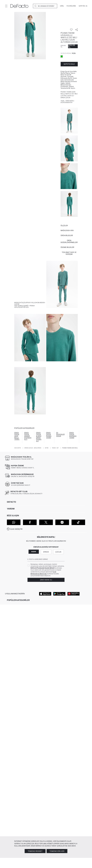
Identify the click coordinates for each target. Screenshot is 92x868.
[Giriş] (62, 6)
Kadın (34, 552)
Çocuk (58, 552)
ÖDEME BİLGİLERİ (67, 247)
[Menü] (6, 6)
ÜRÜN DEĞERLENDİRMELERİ (69, 241)
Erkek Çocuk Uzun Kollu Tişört (17, 436)
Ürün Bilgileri (67, 235)
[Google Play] (59, 594)
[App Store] (45, 594)
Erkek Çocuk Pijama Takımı (49, 435)
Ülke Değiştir (16, 529)
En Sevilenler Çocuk (60, 434)
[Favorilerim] (71, 6)
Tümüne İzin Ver (57, 851)
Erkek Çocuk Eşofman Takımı (73, 435)
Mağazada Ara (67, 230)
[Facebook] (30, 522)
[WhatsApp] (14, 522)
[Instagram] (62, 522)
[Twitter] (46, 522)
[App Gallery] (73, 594)
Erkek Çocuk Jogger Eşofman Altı (28, 436)
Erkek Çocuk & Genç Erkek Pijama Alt (39, 437)
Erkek (46, 552)
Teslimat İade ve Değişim (69, 253)
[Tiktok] (78, 522)
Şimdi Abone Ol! (46, 580)
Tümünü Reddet (35, 851)
